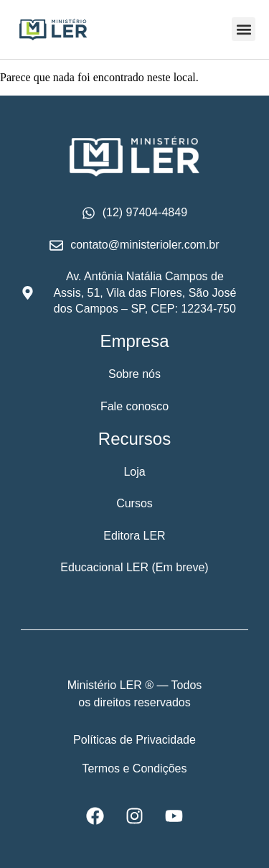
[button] (244, 29)
